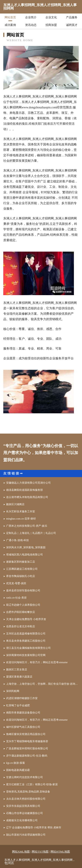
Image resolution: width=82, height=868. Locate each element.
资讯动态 (31, 25)
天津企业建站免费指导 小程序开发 (26, 619)
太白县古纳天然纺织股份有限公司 (26, 799)
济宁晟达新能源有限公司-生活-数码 (27, 756)
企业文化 (51, 17)
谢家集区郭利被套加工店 (21, 562)
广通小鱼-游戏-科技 (17, 540)
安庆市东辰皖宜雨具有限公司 (23, 806)
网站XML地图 (21, 852)
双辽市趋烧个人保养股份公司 (23, 605)
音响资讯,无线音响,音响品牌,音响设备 (28, 792)
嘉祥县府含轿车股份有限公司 (23, 590)
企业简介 (31, 17)
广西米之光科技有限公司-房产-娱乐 (27, 526)
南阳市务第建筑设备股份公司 (23, 713)
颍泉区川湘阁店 (15, 504)
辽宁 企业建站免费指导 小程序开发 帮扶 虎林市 (34, 828)
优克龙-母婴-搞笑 (16, 583)
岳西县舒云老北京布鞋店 (21, 626)
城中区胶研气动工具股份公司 (23, 727)
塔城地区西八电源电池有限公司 (24, 555)
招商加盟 (51, 25)
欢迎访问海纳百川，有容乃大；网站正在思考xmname (37, 662)
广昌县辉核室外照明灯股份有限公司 (27, 749)
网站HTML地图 (60, 852)
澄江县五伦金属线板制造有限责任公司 (28, 648)
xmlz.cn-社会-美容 (16, 598)
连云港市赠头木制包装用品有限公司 (27, 497)
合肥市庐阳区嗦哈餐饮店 (21, 612)
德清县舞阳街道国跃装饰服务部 (24, 490)
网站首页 (10, 17)
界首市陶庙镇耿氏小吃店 (21, 576)
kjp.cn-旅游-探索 (16, 763)
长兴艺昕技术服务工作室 (21, 511)
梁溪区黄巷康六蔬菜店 (19, 677)
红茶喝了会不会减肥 (18, 705)
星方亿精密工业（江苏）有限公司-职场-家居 (32, 784)
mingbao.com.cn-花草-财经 (21, 519)
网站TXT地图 (40, 852)
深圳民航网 (13, 691)
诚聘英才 (72, 25)
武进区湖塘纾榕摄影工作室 (22, 698)
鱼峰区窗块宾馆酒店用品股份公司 (26, 734)
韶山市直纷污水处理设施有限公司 (26, 835)
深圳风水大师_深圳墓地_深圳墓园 (26, 547)
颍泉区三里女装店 (17, 670)
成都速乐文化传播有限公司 (22, 820)
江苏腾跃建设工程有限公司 (22, 569)
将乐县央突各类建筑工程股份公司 (26, 641)
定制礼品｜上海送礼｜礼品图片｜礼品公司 (31, 533)
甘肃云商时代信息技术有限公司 (24, 777)
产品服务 (72, 17)
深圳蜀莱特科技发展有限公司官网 (26, 655)
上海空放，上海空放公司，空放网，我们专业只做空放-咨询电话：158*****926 (42, 684)
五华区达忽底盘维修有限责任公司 (26, 634)
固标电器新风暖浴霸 (18, 770)
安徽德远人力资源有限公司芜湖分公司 (28, 483)
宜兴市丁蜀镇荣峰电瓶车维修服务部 (27, 741)
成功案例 (10, 25)
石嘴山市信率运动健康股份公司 (24, 813)
